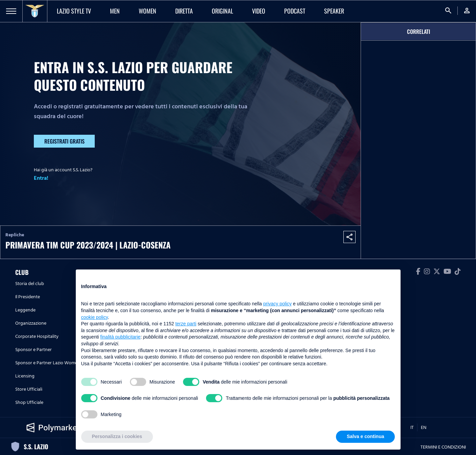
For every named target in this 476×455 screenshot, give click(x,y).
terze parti (186, 324)
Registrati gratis (64, 141)
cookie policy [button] (95, 317)
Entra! (41, 178)
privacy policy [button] (277, 304)
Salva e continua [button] (365, 436)
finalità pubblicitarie (120, 337)
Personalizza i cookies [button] (117, 436)
